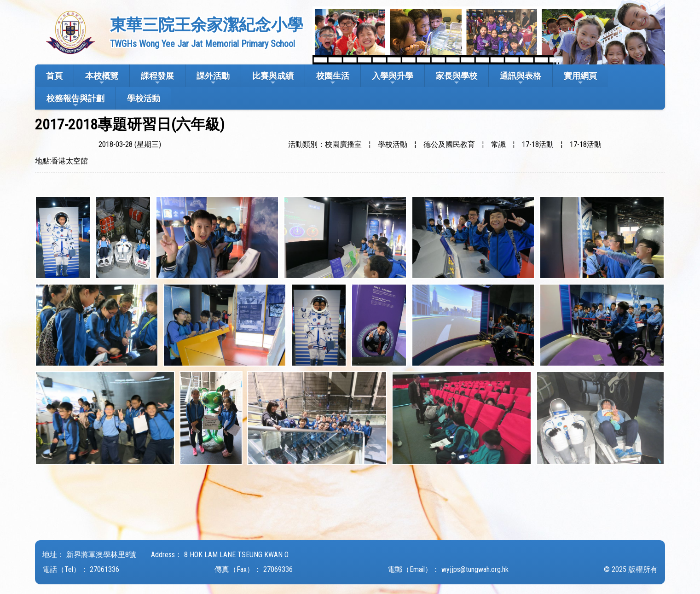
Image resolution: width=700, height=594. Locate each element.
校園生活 (333, 79)
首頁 (54, 76)
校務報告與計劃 (75, 101)
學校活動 (144, 98)
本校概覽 (102, 79)
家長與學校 (457, 79)
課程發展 (157, 79)
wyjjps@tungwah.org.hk (475, 569)
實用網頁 (580, 79)
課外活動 (213, 79)
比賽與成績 (273, 79)
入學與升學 (393, 79)
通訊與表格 (521, 79)
